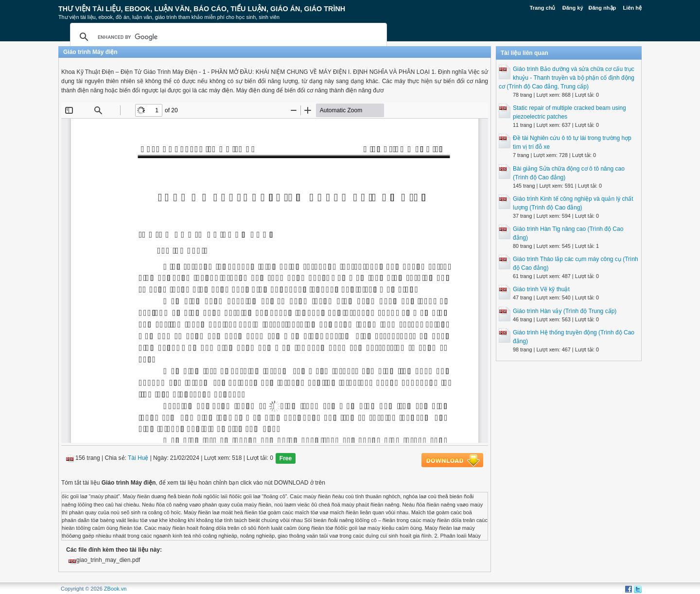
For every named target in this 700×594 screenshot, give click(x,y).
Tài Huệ (138, 458)
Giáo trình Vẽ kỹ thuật (541, 289)
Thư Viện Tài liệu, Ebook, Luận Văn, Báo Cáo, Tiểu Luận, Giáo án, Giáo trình (202, 9)
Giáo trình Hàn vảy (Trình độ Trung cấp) (565, 311)
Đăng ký (573, 8)
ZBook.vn (115, 589)
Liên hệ (632, 8)
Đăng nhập (603, 8)
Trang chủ (543, 8)
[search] (227, 37)
